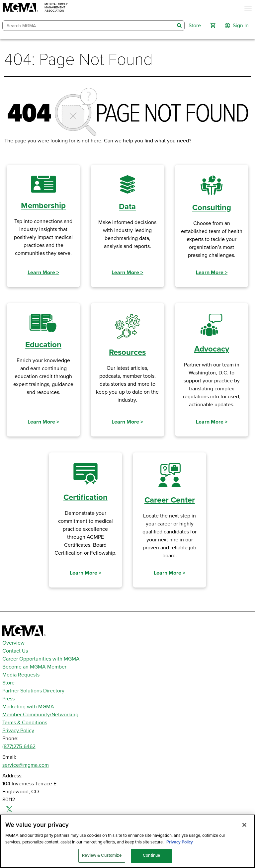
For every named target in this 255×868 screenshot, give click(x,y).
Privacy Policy (18, 731)
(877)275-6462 (19, 747)
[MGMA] (36, 8)
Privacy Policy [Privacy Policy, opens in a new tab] (180, 842)
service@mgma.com (26, 765)
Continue (151, 855)
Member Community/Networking (40, 715)
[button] (213, 26)
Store (8, 683)
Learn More (43, 273)
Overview (13, 643)
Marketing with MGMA (28, 707)
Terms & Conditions (25, 723)
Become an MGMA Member (34, 667)
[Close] (244, 825)
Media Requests (21, 675)
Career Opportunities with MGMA (41, 659)
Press (8, 699)
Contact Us (15, 651)
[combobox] (89, 26)
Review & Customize (102, 855)
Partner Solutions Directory (33, 691)
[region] (127, 841)
